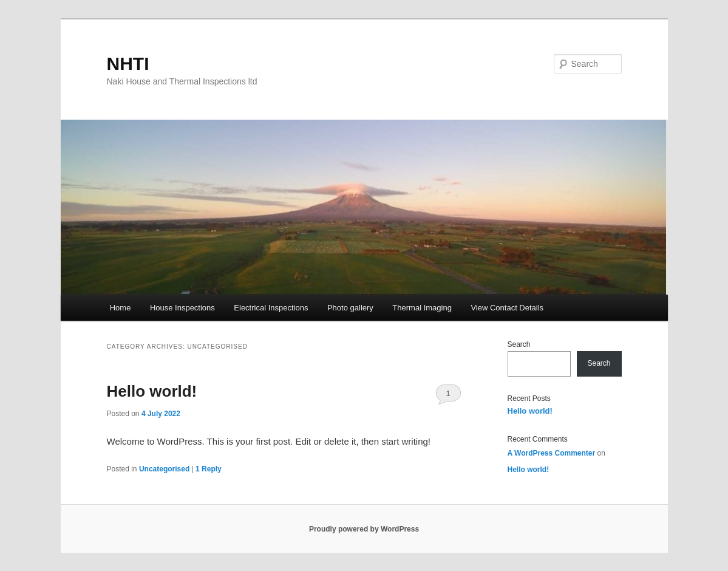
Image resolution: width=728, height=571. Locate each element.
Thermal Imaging (422, 308)
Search (519, 344)
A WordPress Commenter (552, 453)
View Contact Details (507, 308)
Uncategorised (164, 469)
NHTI (128, 63)
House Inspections (182, 308)
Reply (209, 469)
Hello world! (152, 391)
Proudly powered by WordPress (364, 529)
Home (121, 308)
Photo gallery (350, 308)
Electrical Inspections (271, 308)
